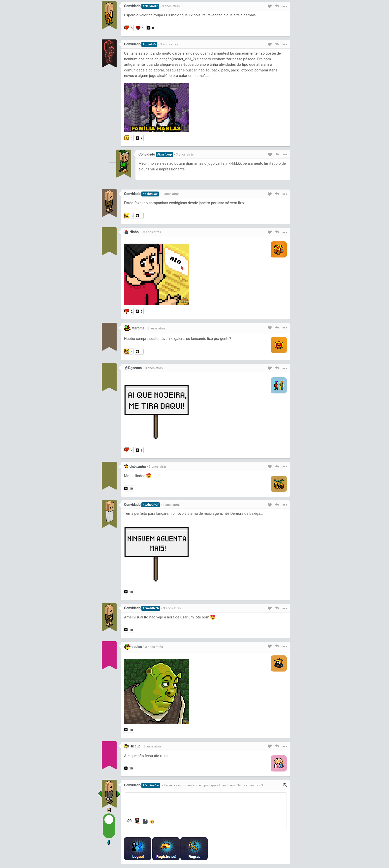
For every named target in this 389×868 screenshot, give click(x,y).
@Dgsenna (133, 368)
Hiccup (135, 746)
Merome (138, 328)
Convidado (132, 6)
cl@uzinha (138, 466)
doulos (137, 647)
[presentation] (248, 849)
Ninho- (135, 232)
